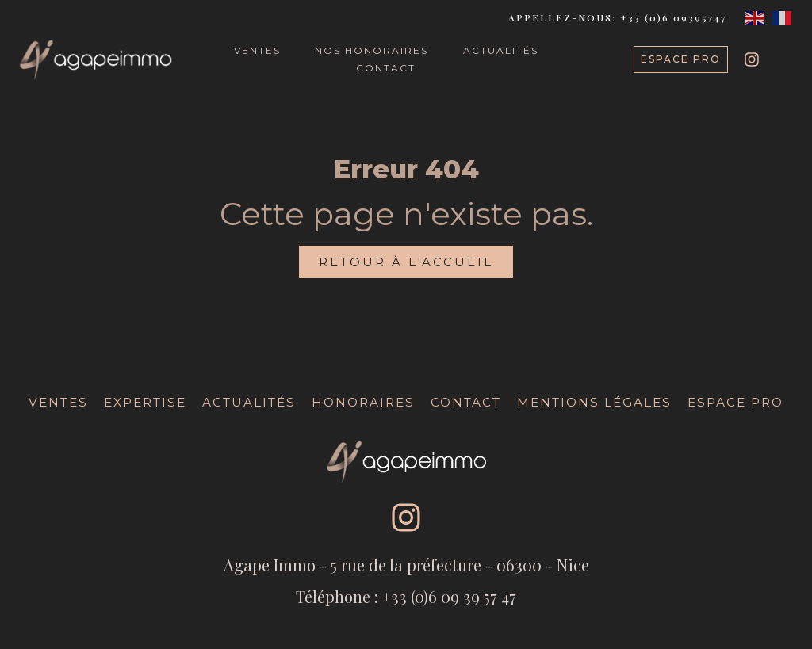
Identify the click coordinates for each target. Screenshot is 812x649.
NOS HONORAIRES (372, 50)
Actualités (249, 402)
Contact (466, 402)
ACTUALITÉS (501, 50)
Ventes (58, 402)
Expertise (145, 402)
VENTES (257, 50)
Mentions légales (594, 402)
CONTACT (386, 68)
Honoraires (363, 402)
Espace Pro (735, 402)
